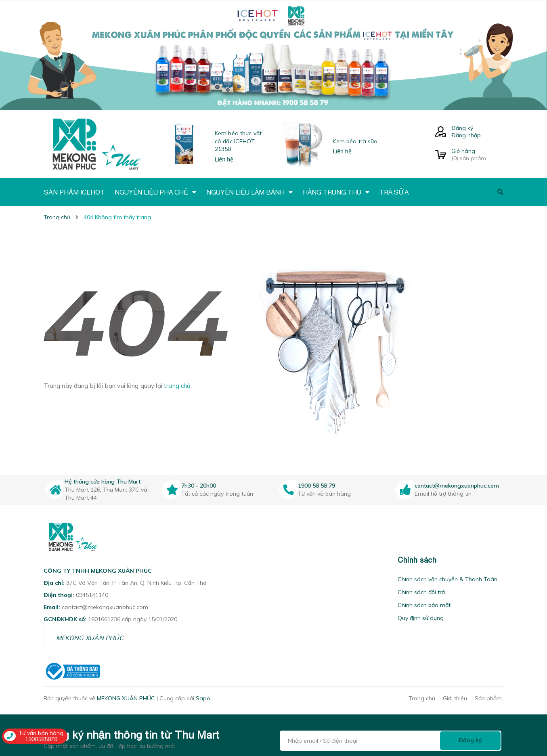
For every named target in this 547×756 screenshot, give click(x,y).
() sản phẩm (478, 155)
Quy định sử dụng (421, 618)
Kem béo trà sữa (355, 141)
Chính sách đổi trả (421, 592)
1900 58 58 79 (316, 486)
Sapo (203, 698)
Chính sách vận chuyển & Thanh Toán (447, 579)
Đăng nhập (466, 135)
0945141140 (92, 595)
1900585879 (41, 739)
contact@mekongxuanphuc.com (457, 486)
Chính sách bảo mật (424, 605)
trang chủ (177, 386)
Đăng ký (462, 128)
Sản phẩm (488, 698)
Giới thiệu (455, 698)
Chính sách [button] (417, 560)
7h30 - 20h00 (199, 486)
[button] (290, 560)
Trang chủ (422, 698)
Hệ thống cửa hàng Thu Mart (103, 482)
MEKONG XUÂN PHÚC (90, 638)
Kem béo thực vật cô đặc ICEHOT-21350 (238, 141)
